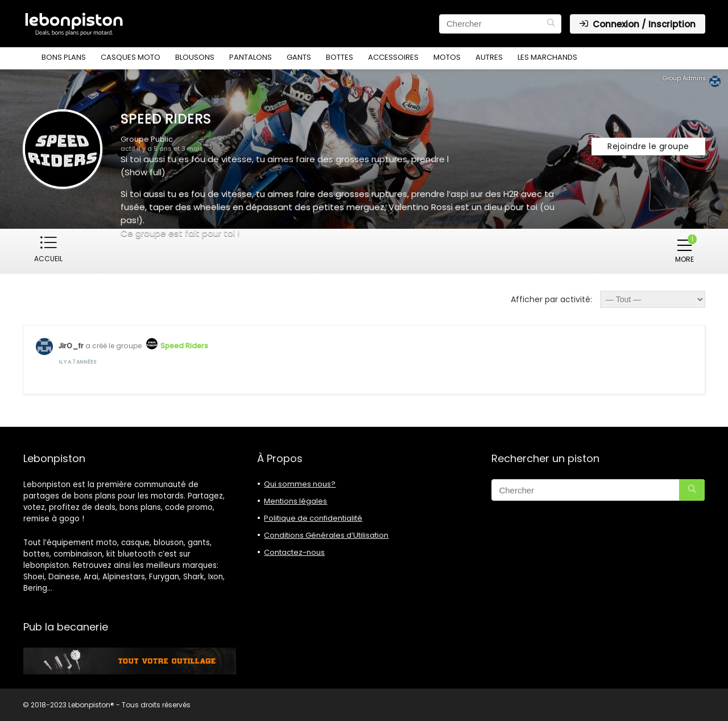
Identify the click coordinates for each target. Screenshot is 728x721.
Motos (447, 57)
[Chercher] (551, 24)
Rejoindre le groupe (648, 146)
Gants (299, 57)
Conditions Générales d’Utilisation (326, 535)
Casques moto (131, 57)
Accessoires (393, 57)
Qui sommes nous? (300, 483)
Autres (489, 57)
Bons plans (64, 57)
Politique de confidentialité (313, 518)
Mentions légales (295, 500)
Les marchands (547, 57)
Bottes (340, 57)
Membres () (105, 249)
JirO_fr (71, 345)
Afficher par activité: (551, 299)
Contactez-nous (294, 552)
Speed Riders (184, 345)
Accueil (48, 259)
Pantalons (251, 57)
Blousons (195, 57)
